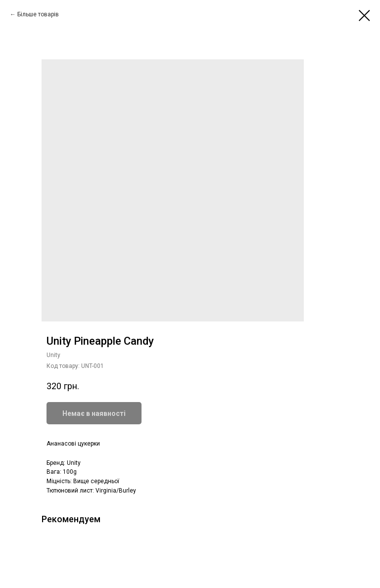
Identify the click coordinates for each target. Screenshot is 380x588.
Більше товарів (38, 14)
